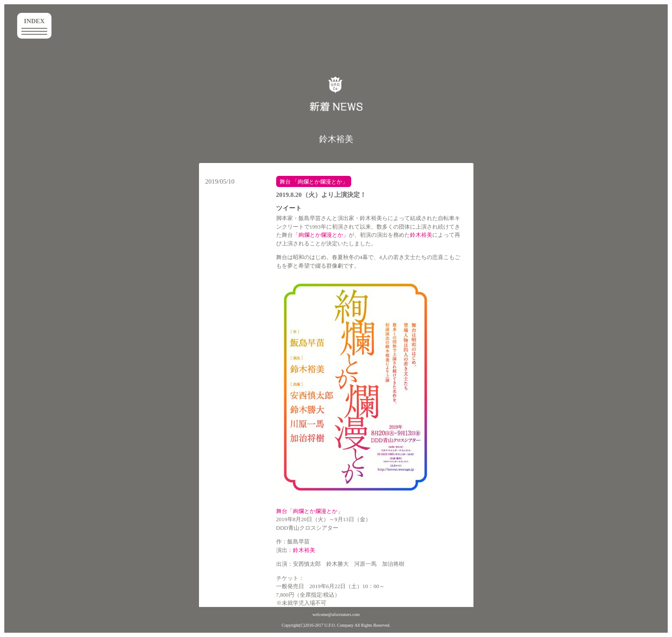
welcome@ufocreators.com (336, 614)
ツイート (289, 208)
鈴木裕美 (336, 139)
